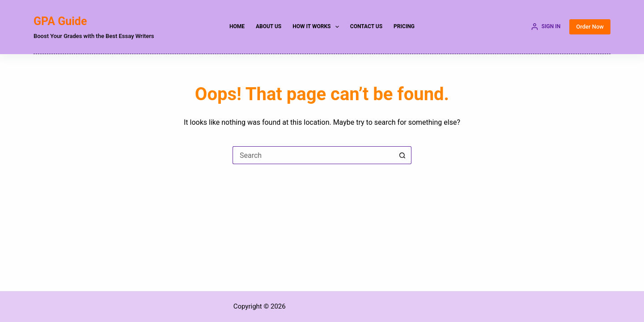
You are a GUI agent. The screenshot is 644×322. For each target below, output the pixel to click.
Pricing (404, 26)
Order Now (590, 27)
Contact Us (366, 26)
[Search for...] (313, 155)
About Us (269, 26)
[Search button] (402, 155)
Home (237, 26)
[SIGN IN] (546, 27)
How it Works (318, 27)
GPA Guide (60, 21)
